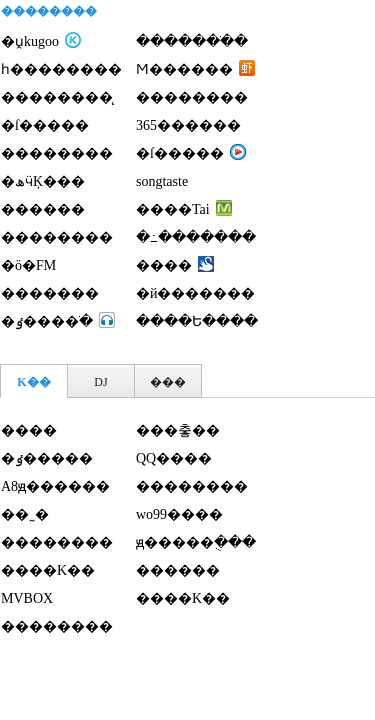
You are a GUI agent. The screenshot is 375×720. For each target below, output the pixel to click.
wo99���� (179, 514)
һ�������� (61, 69)
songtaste (162, 181)
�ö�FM (28, 265)
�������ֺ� (192, 41)
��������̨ (57, 97)
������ (43, 209)
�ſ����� (45, 125)
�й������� (196, 293)
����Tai (173, 209)
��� (168, 382)
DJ (100, 382)
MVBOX (27, 598)
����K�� (48, 570)
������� (50, 293)
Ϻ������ (184, 69)
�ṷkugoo (30, 41)
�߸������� (196, 237)
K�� (33, 382)
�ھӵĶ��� (43, 181)
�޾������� (192, 97)
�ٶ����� (47, 458)
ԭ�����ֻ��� (196, 542)
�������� (57, 153)
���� (164, 265)
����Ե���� (197, 321)
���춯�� (178, 430)
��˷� (25, 514)
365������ (188, 125)
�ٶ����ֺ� (47, 321)
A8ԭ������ (55, 486)
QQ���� (174, 458)
